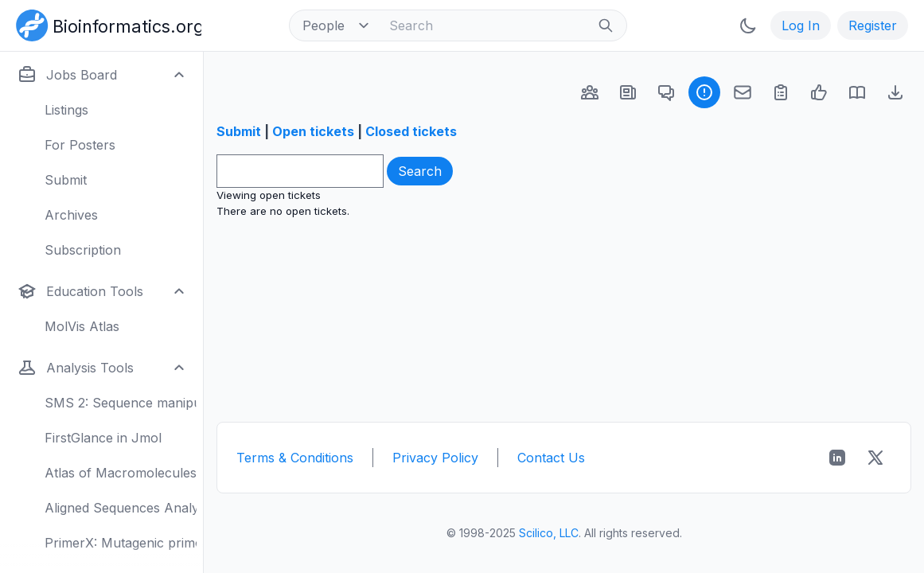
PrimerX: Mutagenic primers (121, 543)
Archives (71, 215)
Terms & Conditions (295, 458)
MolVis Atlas (82, 326)
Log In (801, 25)
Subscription (83, 250)
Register (873, 25)
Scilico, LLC (549, 533)
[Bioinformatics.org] (105, 24)
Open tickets (313, 131)
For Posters (80, 145)
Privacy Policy (435, 458)
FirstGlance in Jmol (103, 438)
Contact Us (551, 458)
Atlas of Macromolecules (121, 473)
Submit (66, 180)
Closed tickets (411, 131)
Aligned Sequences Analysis (121, 508)
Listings (66, 110)
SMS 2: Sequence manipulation (121, 403)
